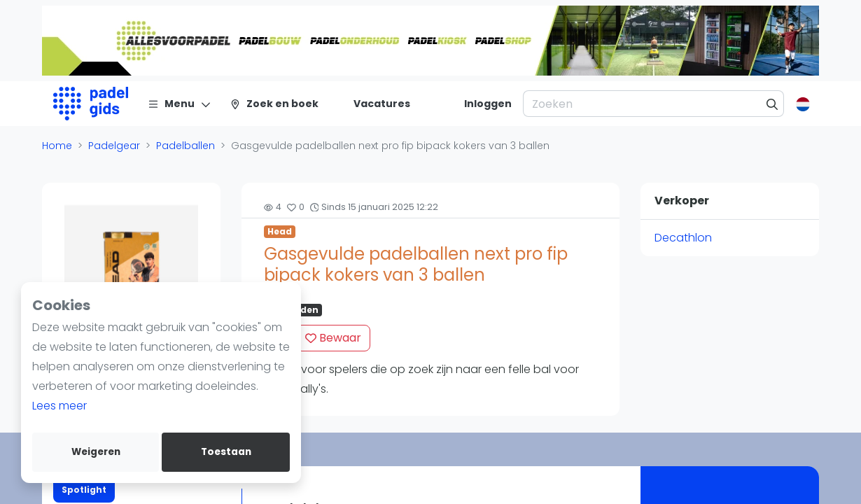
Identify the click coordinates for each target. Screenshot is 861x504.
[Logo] (91, 104)
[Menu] (180, 104)
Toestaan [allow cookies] (226, 452)
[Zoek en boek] (274, 104)
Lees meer (59, 406)
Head (280, 231)
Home (57, 146)
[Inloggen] (488, 104)
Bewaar (333, 338)
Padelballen (185, 146)
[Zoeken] (772, 104)
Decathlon (683, 238)
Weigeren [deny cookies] (96, 452)
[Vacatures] (373, 104)
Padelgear (114, 146)
